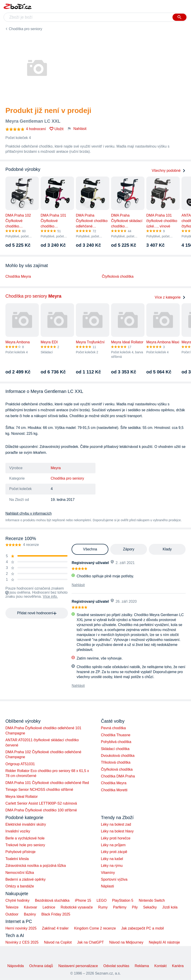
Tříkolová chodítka (116, 762)
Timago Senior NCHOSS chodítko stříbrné (39, 790)
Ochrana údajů (41, 966)
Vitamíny (108, 873)
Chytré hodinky (17, 900)
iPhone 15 (83, 900)
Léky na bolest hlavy (117, 831)
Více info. (50, 596)
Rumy (103, 907)
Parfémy (120, 907)
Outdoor (12, 914)
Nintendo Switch (152, 900)
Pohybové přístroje (20, 852)
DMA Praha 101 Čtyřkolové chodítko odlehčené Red (47, 783)
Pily (135, 907)
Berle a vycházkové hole (25, 838)
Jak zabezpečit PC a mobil (143, 928)
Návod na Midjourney (126, 942)
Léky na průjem (113, 845)
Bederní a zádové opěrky (26, 879)
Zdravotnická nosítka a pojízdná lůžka (36, 866)
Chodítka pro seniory (26, 29)
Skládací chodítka (115, 749)
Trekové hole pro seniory (25, 845)
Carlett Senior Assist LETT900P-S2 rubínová (41, 803)
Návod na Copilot (58, 942)
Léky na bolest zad (116, 824)
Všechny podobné (169, 171)
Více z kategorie (170, 297)
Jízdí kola (170, 907)
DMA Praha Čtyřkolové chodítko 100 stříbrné (41, 810)
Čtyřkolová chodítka (118, 276)
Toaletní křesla (17, 859)
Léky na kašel (112, 859)
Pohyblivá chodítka (116, 742)
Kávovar (31, 907)
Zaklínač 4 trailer (55, 928)
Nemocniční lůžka (20, 873)
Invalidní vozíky (18, 831)
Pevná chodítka (113, 728)
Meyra (56, 468)
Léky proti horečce (116, 838)
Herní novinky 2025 (21, 928)
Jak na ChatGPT (90, 942)
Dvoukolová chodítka (118, 756)
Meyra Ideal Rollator (22, 797)
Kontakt (161, 966)
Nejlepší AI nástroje (164, 942)
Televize (12, 907)
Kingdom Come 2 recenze (95, 928)
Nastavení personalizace (78, 966)
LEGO (102, 900)
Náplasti (107, 886)
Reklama (142, 966)
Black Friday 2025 (56, 914)
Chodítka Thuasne (116, 735)
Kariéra (178, 966)
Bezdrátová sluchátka (52, 900)
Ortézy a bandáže (20, 886)
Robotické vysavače (77, 907)
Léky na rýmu (112, 866)
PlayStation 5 (123, 900)
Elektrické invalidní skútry (26, 824)
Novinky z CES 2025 (22, 942)
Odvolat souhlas (116, 966)
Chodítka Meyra (18, 276)
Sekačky (150, 907)
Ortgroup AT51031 (20, 764)
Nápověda (16, 966)
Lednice (49, 907)
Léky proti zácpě (114, 852)
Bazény (30, 914)
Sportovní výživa (114, 879)
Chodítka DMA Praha (118, 776)
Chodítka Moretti (114, 790)
